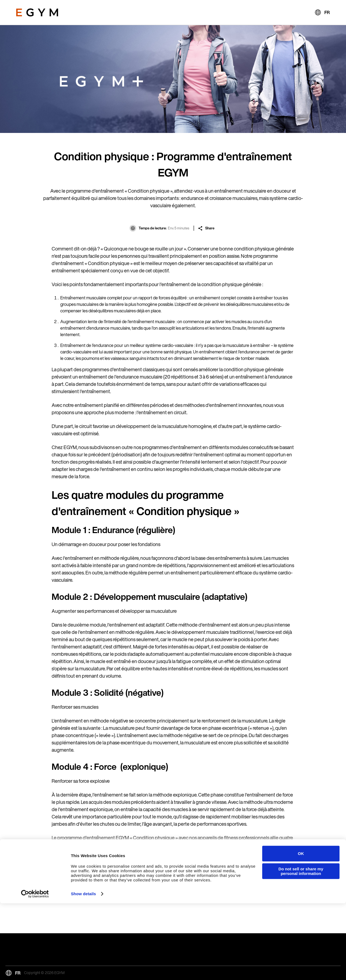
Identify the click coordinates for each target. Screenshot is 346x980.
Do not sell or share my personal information (301, 948)
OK (301, 930)
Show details (83, 970)
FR (327, 12)
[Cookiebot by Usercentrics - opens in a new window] (35, 971)
